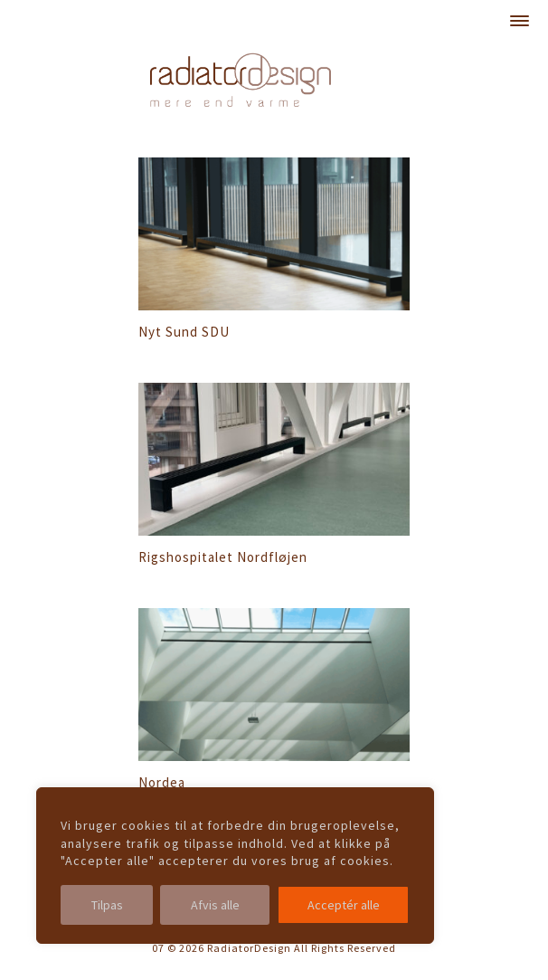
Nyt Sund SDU (184, 332)
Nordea (162, 782)
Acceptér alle (344, 905)
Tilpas (107, 905)
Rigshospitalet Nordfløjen (223, 557)
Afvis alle (215, 905)
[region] (235, 866)
